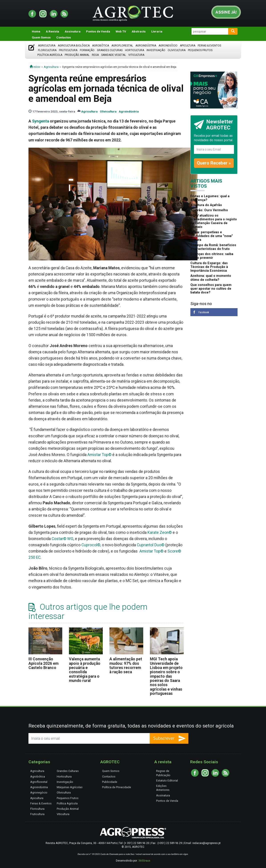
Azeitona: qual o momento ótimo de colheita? (211, 278)
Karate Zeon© (160, 532)
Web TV (121, 31)
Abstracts (139, 31)
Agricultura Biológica (74, 46)
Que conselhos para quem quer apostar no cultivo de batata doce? (211, 289)
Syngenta (40, 121)
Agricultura (47, 46)
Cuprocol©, (91, 545)
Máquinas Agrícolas (70, 787)
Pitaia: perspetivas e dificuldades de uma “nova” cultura (212, 236)
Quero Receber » (214, 163)
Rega (95, 55)
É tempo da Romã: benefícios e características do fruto (213, 247)
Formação (87, 50)
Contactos (64, 37)
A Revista (52, 31)
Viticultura (136, 55)
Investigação (156, 50)
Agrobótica (101, 46)
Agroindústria (146, 46)
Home (36, 31)
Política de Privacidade (117, 787)
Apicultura (188, 46)
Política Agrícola (50, 55)
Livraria (157, 31)
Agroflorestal (122, 46)
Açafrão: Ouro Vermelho (209, 210)
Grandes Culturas (110, 50)
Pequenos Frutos (200, 50)
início (35, 67)
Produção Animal (77, 55)
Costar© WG (62, 539)
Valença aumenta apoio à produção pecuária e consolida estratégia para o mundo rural (85, 670)
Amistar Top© (99, 455)
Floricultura (47, 50)
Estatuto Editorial (167, 781)
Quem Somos (41, 37)
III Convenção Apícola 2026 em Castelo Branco (43, 663)
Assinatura (73, 31)
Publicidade (110, 782)
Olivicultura (177, 50)
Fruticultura (68, 50)
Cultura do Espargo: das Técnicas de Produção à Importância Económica (209, 267)
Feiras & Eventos (209, 46)
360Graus (144, 861)
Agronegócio (168, 46)
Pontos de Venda (98, 31)
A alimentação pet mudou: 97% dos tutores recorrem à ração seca (126, 665)
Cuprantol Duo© (151, 545)
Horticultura (135, 50)
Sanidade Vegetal (114, 55)
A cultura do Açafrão (206, 205)
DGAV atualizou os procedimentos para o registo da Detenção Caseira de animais (214, 221)
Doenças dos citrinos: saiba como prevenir (212, 256)
